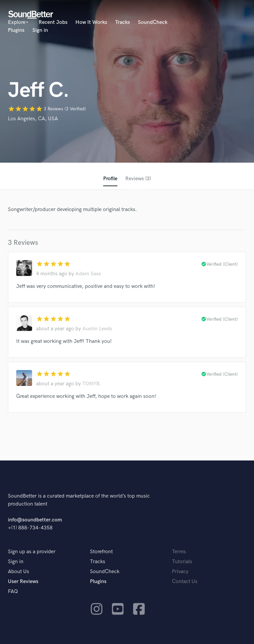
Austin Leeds (97, 329)
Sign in (40, 30)
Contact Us (185, 582)
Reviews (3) (138, 179)
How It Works (91, 22)
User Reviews (23, 582)
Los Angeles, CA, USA (33, 119)
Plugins (16, 30)
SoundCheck (153, 22)
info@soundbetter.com (35, 520)
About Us (19, 572)
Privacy (180, 572)
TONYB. (92, 384)
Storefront (101, 552)
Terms (179, 552)
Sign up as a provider (32, 552)
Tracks (123, 22)
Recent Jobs (53, 22)
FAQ (13, 591)
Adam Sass (88, 274)
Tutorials (182, 562)
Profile (110, 179)
